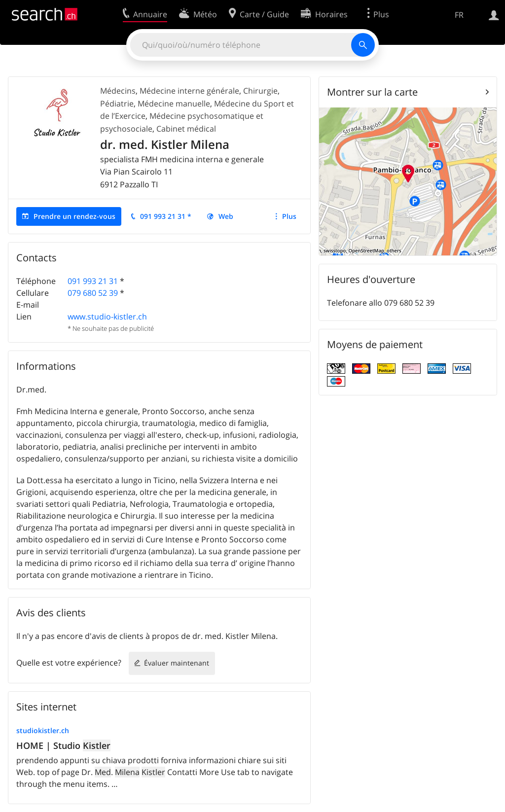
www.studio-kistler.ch (107, 317)
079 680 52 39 (93, 293)
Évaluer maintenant (177, 663)
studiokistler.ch (43, 730)
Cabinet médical (186, 129)
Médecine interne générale (189, 91)
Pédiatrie (117, 104)
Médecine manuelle (174, 104)
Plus (289, 216)
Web (226, 216)
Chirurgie (260, 91)
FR (459, 15)
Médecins (118, 91)
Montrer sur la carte (372, 92)
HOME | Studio (63, 745)
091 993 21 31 (93, 281)
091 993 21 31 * (166, 216)
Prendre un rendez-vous (74, 216)
